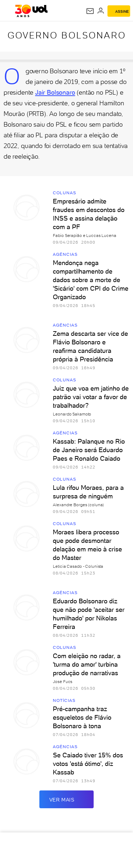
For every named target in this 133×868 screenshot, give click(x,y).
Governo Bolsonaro (67, 35)
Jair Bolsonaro (55, 92)
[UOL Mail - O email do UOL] (90, 11)
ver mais (67, 799)
